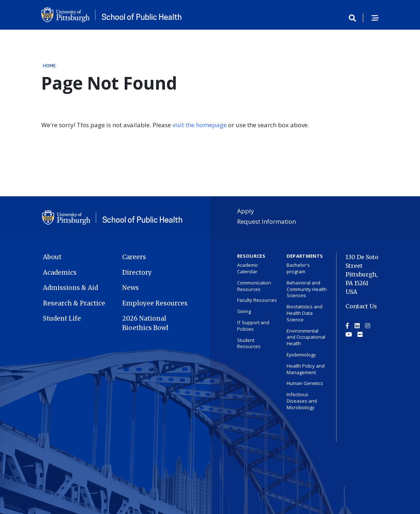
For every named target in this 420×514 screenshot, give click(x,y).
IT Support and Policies (253, 326)
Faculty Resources (257, 300)
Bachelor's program (298, 268)
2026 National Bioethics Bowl (145, 323)
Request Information (267, 221)
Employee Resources (155, 303)
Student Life (62, 318)
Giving (244, 311)
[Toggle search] (355, 18)
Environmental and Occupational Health (306, 337)
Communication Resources (254, 286)
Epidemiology (301, 355)
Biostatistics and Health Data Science (305, 313)
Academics (60, 273)
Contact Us (361, 306)
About (52, 257)
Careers (134, 257)
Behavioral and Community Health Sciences (307, 289)
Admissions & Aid (70, 288)
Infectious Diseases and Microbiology (302, 401)
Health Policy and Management (306, 369)
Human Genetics (305, 383)
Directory (137, 273)
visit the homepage (200, 125)
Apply (246, 211)
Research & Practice (74, 303)
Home (50, 66)
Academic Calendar (248, 268)
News (130, 288)
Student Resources (249, 343)
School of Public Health (142, 17)
